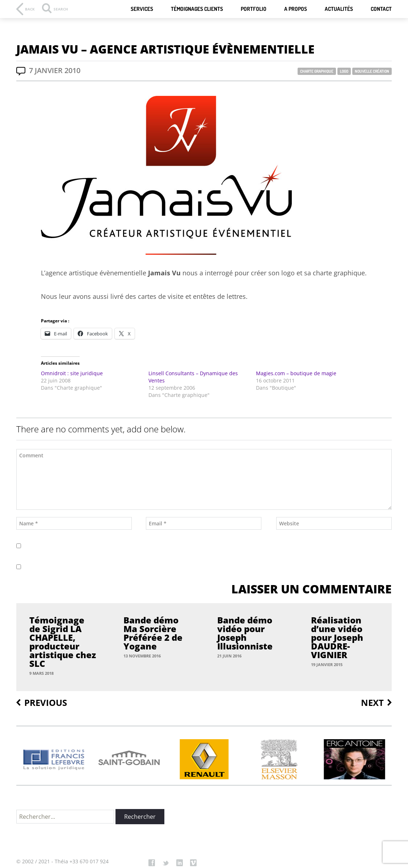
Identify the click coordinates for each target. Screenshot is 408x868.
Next (372, 703)
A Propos (296, 9)
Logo (344, 71)
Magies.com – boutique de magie (296, 373)
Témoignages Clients (197, 9)
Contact (381, 9)
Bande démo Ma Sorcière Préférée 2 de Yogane (153, 633)
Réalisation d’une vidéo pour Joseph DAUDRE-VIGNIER (337, 638)
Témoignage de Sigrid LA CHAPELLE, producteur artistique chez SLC (63, 642)
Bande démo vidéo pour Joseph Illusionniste (245, 633)
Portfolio (254, 9)
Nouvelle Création (372, 71)
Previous (46, 703)
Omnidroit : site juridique (72, 373)
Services (142, 9)
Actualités (339, 9)
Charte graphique (317, 71)
